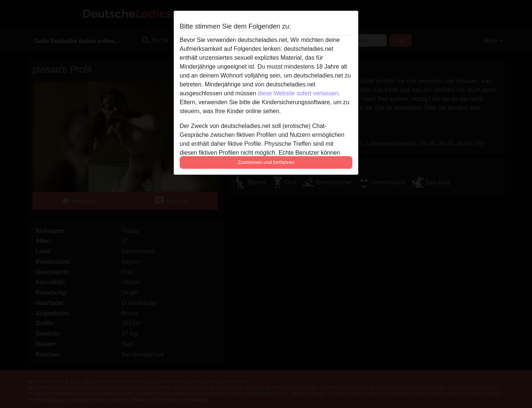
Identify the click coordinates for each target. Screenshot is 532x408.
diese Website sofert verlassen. (299, 93)
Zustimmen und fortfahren (266, 162)
